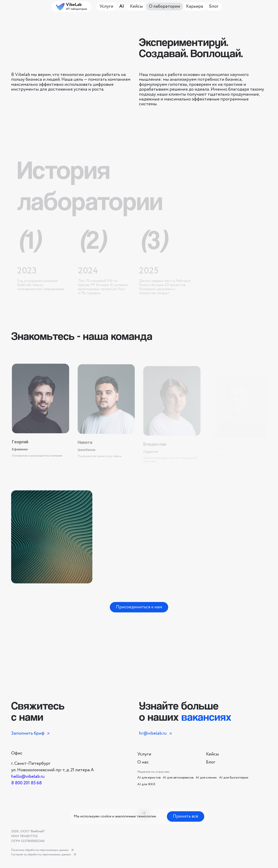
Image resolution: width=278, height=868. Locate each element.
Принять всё (186, 816)
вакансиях (206, 717)
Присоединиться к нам (139, 607)
